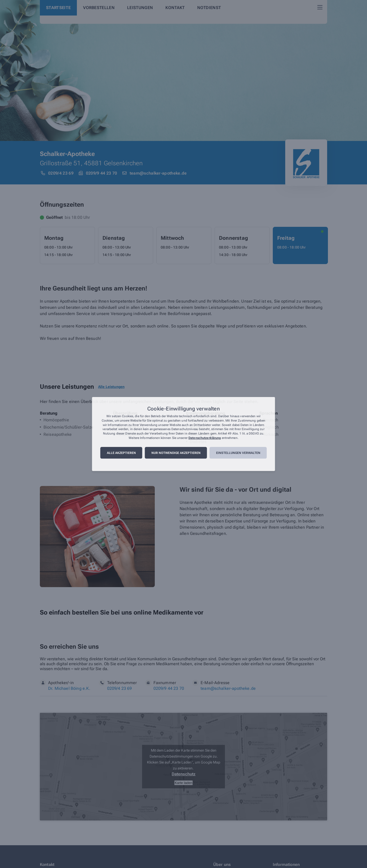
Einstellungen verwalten (238, 453)
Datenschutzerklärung (205, 438)
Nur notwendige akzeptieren (176, 453)
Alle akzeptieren (121, 453)
